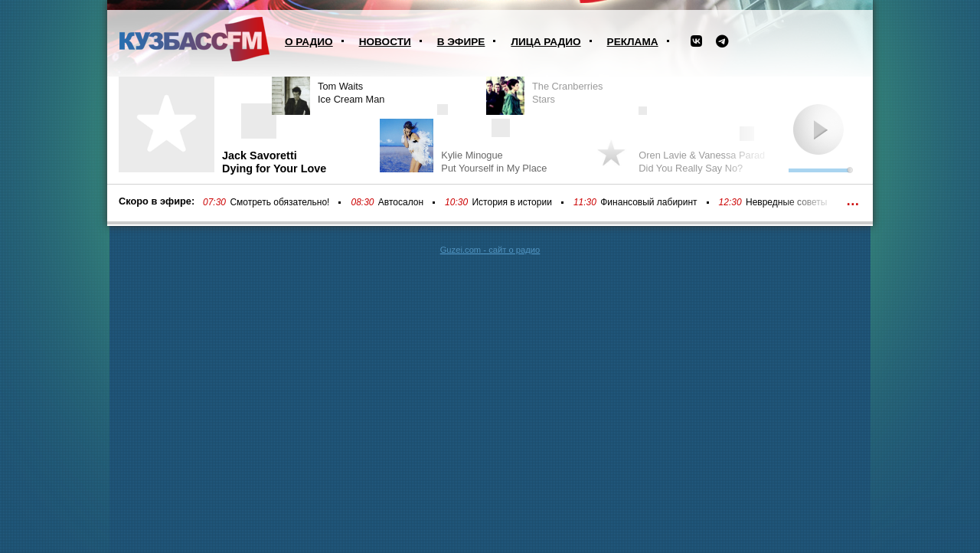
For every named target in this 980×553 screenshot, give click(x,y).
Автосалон (401, 202)
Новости (385, 42)
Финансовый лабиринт (648, 202)
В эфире (461, 42)
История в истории (511, 202)
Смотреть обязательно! (279, 202)
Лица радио (546, 42)
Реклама (633, 42)
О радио (309, 42)
